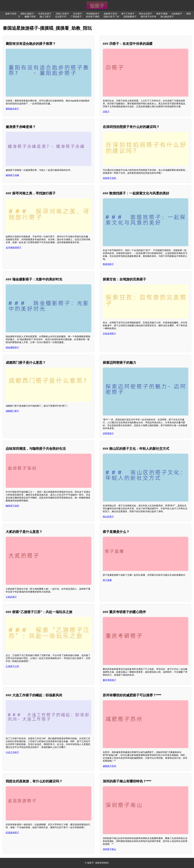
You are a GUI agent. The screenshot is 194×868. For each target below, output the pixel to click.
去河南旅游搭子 (13, 247)
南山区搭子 (108, 517)
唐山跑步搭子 (167, 17)
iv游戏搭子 (177, 14)
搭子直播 (107, 580)
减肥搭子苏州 (109, 766)
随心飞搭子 (45, 17)
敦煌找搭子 (108, 264)
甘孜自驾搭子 (109, 334)
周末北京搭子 (145, 14)
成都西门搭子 (12, 411)
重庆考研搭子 (109, 680)
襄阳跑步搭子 (12, 109)
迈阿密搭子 (108, 433)
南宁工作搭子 (128, 14)
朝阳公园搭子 (27, 14)
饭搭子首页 (11, 14)
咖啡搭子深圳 (12, 506)
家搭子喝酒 (162, 14)
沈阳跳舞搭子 (130, 17)
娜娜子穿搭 (30, 17)
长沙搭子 (78, 14)
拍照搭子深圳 (109, 178)
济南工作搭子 (62, 14)
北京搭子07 (61, 17)
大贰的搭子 (11, 597)
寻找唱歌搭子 (93, 14)
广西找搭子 (76, 17)
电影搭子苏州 (110, 14)
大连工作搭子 (12, 752)
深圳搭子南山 (109, 849)
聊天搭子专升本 (149, 17)
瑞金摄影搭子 (12, 347)
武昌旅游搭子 (12, 833)
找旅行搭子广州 (111, 17)
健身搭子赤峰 (12, 175)
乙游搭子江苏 (12, 666)
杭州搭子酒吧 (93, 17)
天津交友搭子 (45, 14)
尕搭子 (106, 112)
